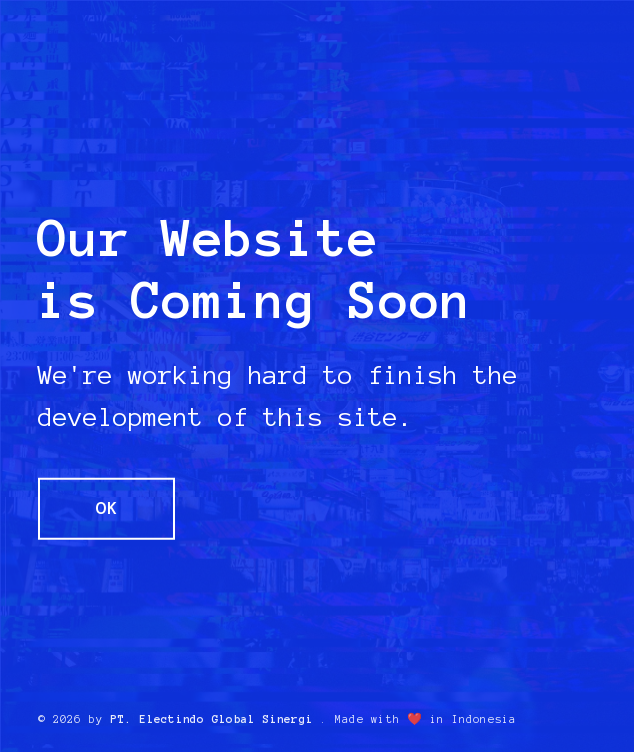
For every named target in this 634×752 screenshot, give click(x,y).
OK (107, 508)
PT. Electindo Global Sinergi (211, 719)
